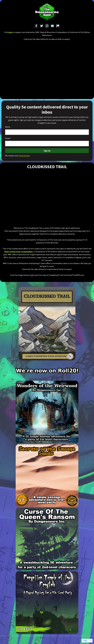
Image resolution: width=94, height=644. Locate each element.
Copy (85, 641)
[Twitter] (42, 26)
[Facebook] (36, 26)
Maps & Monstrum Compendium (19, 252)
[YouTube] (52, 26)
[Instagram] (47, 26)
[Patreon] (58, 26)
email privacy (24, 156)
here (10, 32)
